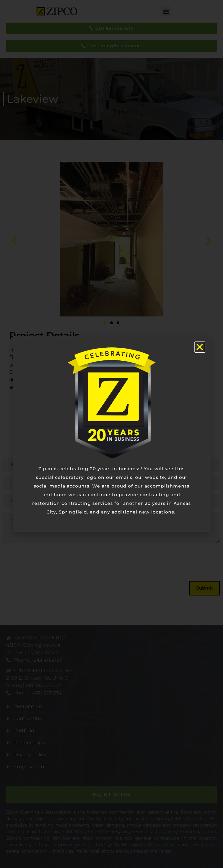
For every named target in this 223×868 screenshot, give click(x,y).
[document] (111, 434)
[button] (200, 347)
